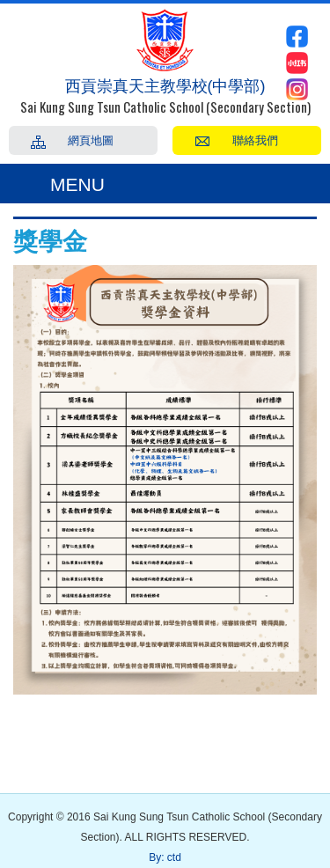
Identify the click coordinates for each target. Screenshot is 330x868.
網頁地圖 (91, 139)
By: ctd (165, 857)
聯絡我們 (255, 139)
